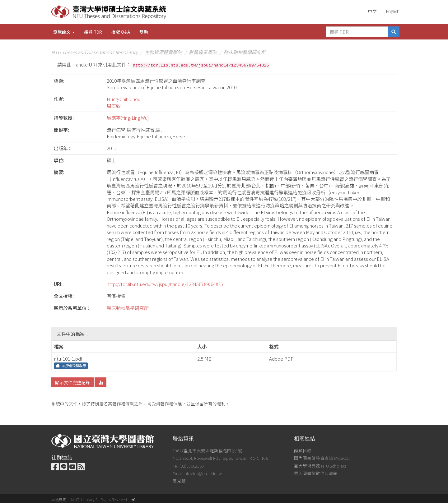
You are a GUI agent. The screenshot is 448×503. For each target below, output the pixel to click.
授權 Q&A (121, 32)
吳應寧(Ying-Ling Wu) (128, 118)
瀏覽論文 (64, 32)
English (393, 11)
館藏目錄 (303, 450)
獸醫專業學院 (203, 52)
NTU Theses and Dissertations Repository (95, 52)
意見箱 (179, 481)
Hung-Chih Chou (124, 99)
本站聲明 (59, 499)
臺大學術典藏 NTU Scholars (320, 466)
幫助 (144, 32)
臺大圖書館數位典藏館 (316, 473)
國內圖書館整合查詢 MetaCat (322, 458)
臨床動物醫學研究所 (245, 52)
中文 (372, 11)
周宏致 (114, 106)
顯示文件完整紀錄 (72, 382)
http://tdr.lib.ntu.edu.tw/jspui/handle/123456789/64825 (165, 284)
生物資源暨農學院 (163, 52)
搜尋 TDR (93, 32)
